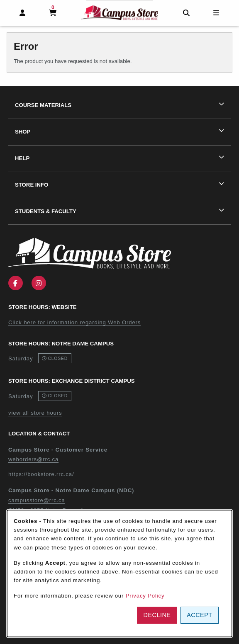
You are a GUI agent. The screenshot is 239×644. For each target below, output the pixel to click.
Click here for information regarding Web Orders (74, 322)
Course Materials (43, 105)
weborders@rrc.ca (33, 459)
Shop (23, 132)
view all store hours (35, 413)
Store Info (32, 185)
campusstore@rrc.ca (37, 500)
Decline (157, 615)
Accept (199, 615)
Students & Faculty (46, 211)
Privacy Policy (145, 596)
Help (22, 158)
